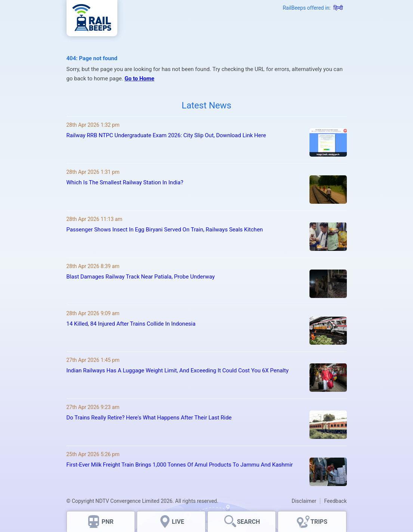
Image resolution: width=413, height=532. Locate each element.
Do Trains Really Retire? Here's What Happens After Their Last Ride (149, 418)
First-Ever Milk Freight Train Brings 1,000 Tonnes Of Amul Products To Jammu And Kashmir (180, 465)
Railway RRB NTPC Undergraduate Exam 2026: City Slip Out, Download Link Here (166, 135)
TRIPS (319, 522)
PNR (108, 522)
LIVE (178, 522)
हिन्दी (338, 8)
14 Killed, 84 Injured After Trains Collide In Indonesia (131, 324)
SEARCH (249, 522)
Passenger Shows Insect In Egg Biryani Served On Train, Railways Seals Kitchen (165, 230)
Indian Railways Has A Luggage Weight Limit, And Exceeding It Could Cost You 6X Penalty (178, 370)
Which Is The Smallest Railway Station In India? (125, 182)
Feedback (335, 501)
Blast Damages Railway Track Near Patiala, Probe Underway (141, 277)
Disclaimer (304, 501)
